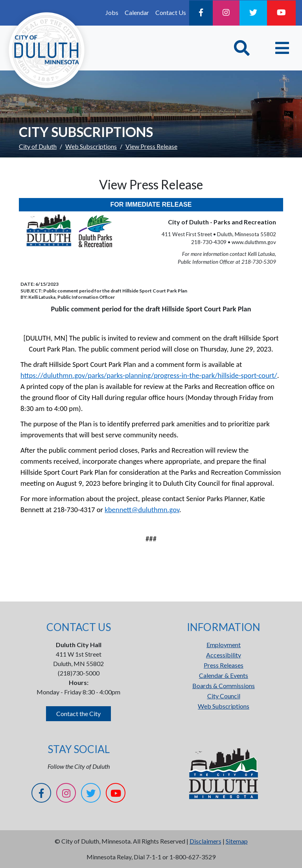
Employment (224, 645)
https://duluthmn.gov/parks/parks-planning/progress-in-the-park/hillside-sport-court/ (149, 375)
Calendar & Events (224, 675)
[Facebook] (201, 13)
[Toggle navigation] (282, 48)
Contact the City (78, 713)
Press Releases (224, 665)
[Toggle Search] (242, 48)
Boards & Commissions (224, 686)
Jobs (112, 12)
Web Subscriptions (91, 146)
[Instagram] (226, 13)
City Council (224, 696)
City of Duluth (38, 146)
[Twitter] (253, 13)
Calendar (137, 12)
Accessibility (224, 655)
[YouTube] (281, 13)
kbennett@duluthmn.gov (142, 510)
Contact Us (171, 12)
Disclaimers (205, 841)
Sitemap (237, 841)
